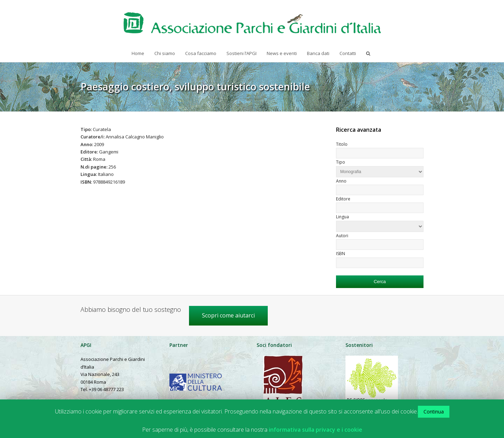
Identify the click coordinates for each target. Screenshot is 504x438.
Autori (342, 236)
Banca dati (318, 53)
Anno (341, 181)
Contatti (348, 53)
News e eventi (282, 53)
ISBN (341, 254)
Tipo (341, 162)
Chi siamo (165, 53)
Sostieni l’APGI (241, 53)
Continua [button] (434, 412)
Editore (343, 199)
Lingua (342, 217)
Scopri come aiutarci (228, 315)
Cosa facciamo (201, 53)
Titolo (342, 144)
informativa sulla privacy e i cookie (316, 430)
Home (138, 53)
